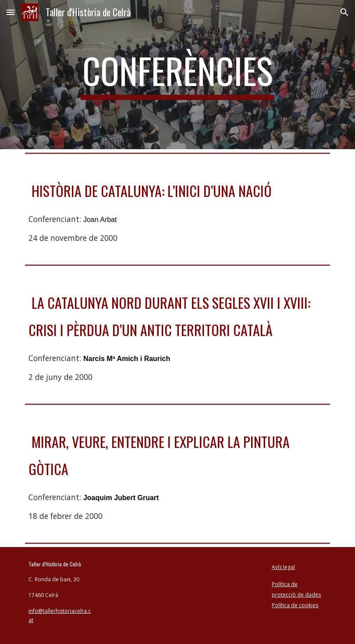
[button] (11, 12)
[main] (177, 75)
